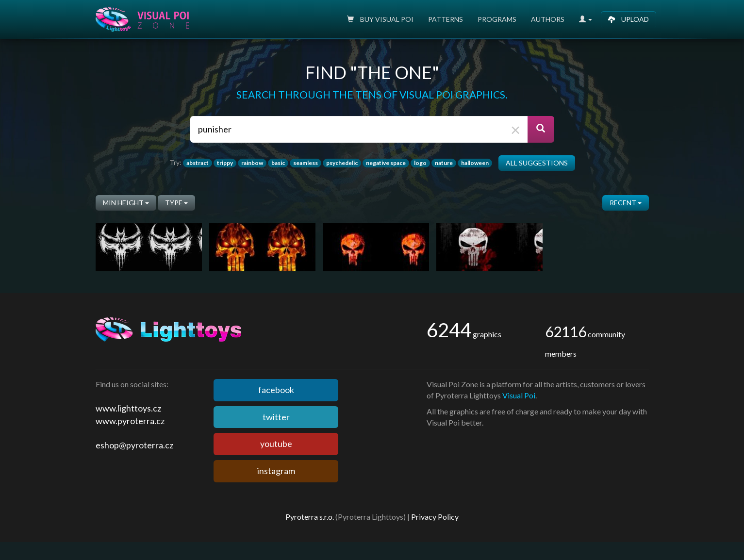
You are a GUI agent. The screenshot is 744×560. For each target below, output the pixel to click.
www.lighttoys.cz (128, 408)
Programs (497, 19)
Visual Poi (519, 395)
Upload (628, 19)
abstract (198, 163)
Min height (126, 203)
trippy (225, 163)
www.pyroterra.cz (130, 421)
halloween (475, 163)
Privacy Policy (435, 517)
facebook (276, 390)
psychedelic (342, 163)
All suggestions (537, 163)
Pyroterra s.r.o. (310, 517)
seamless (306, 163)
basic (278, 163)
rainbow (252, 163)
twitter (276, 417)
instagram (276, 471)
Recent (626, 203)
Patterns (446, 19)
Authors (548, 19)
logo (420, 163)
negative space (386, 163)
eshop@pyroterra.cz (134, 445)
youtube (276, 444)
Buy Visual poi (380, 19)
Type (176, 203)
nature (444, 163)
